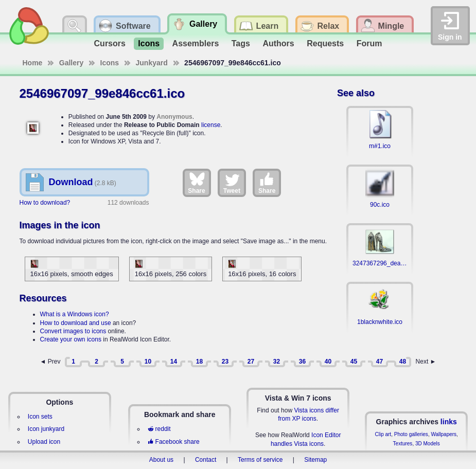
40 (328, 362)
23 (225, 362)
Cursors (110, 43)
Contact (206, 460)
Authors (278, 43)
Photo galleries (411, 434)
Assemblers (196, 43)
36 (302, 362)
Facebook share (173, 442)
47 (380, 362)
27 (251, 362)
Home (33, 63)
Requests (325, 43)
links (449, 422)
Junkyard (152, 63)
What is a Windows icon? (75, 314)
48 (403, 362)
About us (161, 460)
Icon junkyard (46, 429)
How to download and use (76, 323)
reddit (159, 429)
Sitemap (315, 460)
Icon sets (40, 417)
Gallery (71, 63)
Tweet (232, 183)
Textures (403, 444)
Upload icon (44, 442)
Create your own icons (71, 339)
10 (148, 362)
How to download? (45, 203)
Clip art (383, 434)
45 (354, 362)
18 (199, 362)
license (211, 125)
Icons (149, 43)
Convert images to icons (73, 331)
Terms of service (260, 460)
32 (277, 362)
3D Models (428, 444)
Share (196, 183)
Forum (369, 43)
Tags (241, 43)
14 (174, 362)
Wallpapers (444, 434)
